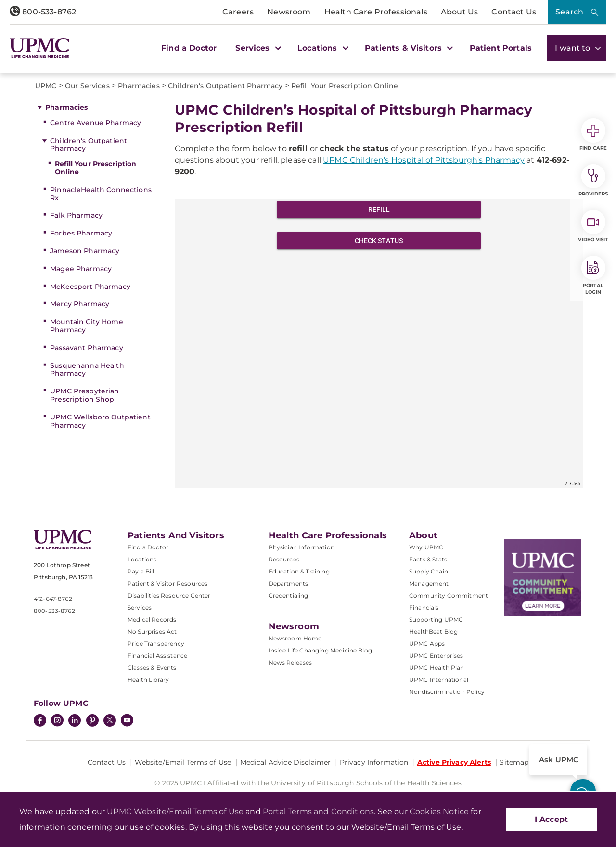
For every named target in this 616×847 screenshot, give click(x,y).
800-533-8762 (43, 12)
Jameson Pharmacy (85, 251)
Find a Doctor (189, 48)
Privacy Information (374, 762)
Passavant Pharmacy (87, 348)
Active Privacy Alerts (454, 762)
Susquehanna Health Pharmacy (87, 370)
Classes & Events (152, 668)
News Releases (290, 662)
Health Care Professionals (376, 12)
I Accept (551, 819)
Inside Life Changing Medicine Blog (320, 650)
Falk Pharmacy (76, 215)
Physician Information (302, 547)
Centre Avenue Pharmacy (96, 123)
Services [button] (257, 48)
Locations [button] (322, 48)
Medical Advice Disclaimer (286, 762)
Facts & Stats (428, 559)
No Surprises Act (152, 632)
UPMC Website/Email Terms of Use (175, 812)
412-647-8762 (53, 599)
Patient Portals (501, 48)
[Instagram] (57, 721)
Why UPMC (426, 547)
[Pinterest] (92, 721)
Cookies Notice (439, 812)
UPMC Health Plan (437, 668)
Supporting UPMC (436, 619)
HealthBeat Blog (433, 632)
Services (140, 607)
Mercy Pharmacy (80, 304)
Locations (142, 559)
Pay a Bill (141, 571)
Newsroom (289, 12)
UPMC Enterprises (436, 656)
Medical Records (152, 619)
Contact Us (514, 12)
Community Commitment (449, 595)
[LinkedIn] (75, 721)
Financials (424, 607)
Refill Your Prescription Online (96, 168)
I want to (577, 48)
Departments (289, 583)
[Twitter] (110, 720)
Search (569, 12)
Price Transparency (156, 644)
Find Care (593, 135)
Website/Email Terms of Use (183, 762)
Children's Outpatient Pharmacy (89, 145)
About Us (459, 12)
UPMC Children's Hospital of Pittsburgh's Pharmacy (424, 160)
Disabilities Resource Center (169, 595)
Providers (593, 181)
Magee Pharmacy (81, 269)
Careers (238, 12)
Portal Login (593, 275)
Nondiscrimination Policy (447, 692)
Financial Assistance (157, 656)
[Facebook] (40, 721)
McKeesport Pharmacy (90, 287)
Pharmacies (66, 107)
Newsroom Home (295, 638)
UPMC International (439, 680)
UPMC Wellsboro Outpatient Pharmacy (100, 421)
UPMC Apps (427, 644)
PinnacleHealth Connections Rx (101, 194)
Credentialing (289, 595)
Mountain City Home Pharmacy (87, 326)
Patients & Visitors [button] (408, 48)
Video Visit (593, 226)
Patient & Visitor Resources (167, 583)
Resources (284, 559)
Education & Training (299, 571)
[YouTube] (127, 721)
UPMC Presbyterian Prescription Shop (84, 395)
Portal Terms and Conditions (318, 812)
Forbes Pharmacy (81, 233)
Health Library (148, 680)
